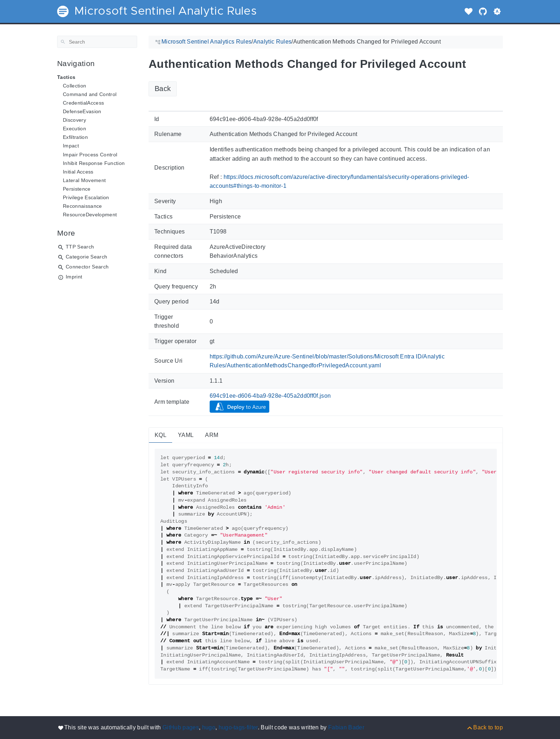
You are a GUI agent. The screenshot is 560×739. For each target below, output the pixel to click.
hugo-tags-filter (238, 727)
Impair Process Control (90, 155)
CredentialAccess (83, 103)
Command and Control (90, 94)
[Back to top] (484, 727)
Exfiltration (75, 137)
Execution (74, 129)
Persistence (77, 189)
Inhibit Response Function (94, 163)
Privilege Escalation (86, 197)
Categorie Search (86, 257)
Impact (71, 146)
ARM (212, 435)
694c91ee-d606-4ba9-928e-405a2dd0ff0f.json (270, 396)
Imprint (74, 277)
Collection (74, 86)
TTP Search (80, 247)
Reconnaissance (82, 206)
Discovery (74, 120)
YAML (186, 435)
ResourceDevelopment (90, 215)
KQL (161, 435)
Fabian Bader (346, 727)
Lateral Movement (84, 180)
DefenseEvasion (82, 111)
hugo (209, 727)
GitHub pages (181, 727)
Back (163, 89)
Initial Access (78, 172)
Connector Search (87, 267)
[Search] (97, 42)
